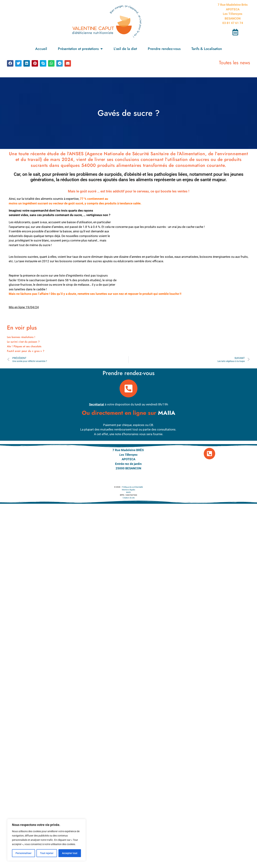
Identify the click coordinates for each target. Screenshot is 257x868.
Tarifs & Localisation (207, 49)
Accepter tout (70, 853)
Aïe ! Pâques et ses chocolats (24, 346)
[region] (46, 840)
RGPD (128, 492)
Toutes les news (234, 63)
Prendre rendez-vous (164, 49)
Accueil (41, 49)
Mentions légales (128, 490)
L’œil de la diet (125, 49)
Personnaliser (24, 853)
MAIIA (167, 413)
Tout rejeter (47, 853)
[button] (10, 63)
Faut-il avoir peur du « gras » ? (26, 351)
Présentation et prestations (80, 49)
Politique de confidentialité (133, 487)
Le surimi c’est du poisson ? (23, 342)
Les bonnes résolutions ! (21, 337)
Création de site (129, 498)
